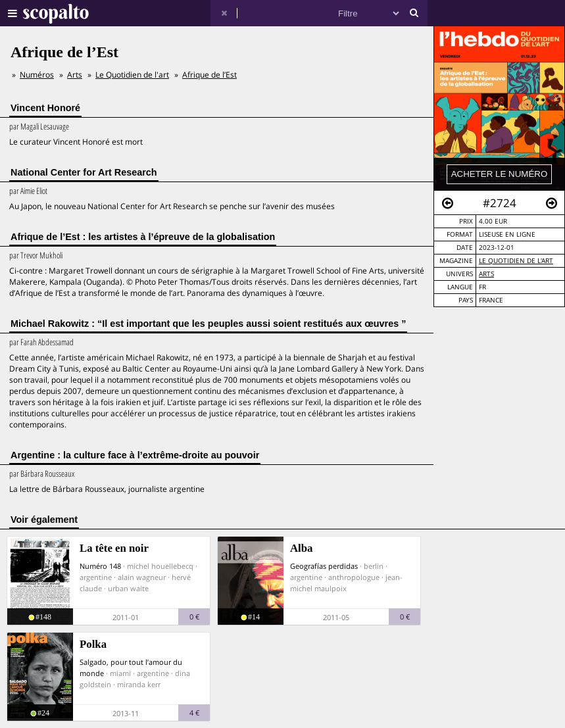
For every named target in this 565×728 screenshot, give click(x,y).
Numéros (37, 75)
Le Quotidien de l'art (516, 261)
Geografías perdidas (324, 566)
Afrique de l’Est (209, 75)
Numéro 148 (100, 566)
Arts (486, 274)
